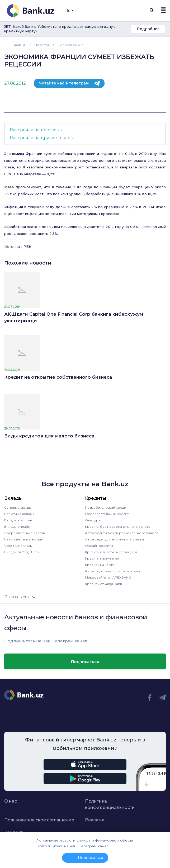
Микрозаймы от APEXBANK (108, 577)
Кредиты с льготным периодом (111, 552)
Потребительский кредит (106, 507)
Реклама (95, 820)
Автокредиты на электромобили (112, 571)
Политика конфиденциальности (110, 804)
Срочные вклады (18, 546)
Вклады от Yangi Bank (22, 552)
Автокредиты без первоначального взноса (122, 533)
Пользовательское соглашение (39, 820)
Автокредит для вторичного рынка (114, 539)
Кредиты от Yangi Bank (103, 584)
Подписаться (85, 662)
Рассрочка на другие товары (42, 138)
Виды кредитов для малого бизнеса (49, 436)
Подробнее (148, 29)
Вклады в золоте (18, 520)
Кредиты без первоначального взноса (118, 527)
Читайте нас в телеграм (64, 83)
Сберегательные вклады (25, 533)
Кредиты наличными (102, 558)
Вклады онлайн (17, 527)
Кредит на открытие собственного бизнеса (58, 377)
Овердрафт (95, 520)
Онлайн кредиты (99, 546)
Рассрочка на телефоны (36, 130)
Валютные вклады (19, 514)
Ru (69, 11)
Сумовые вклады (18, 507)
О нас (11, 801)
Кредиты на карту (100, 565)
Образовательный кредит (107, 514)
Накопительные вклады (24, 539)
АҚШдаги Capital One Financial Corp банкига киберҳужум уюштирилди (74, 317)
